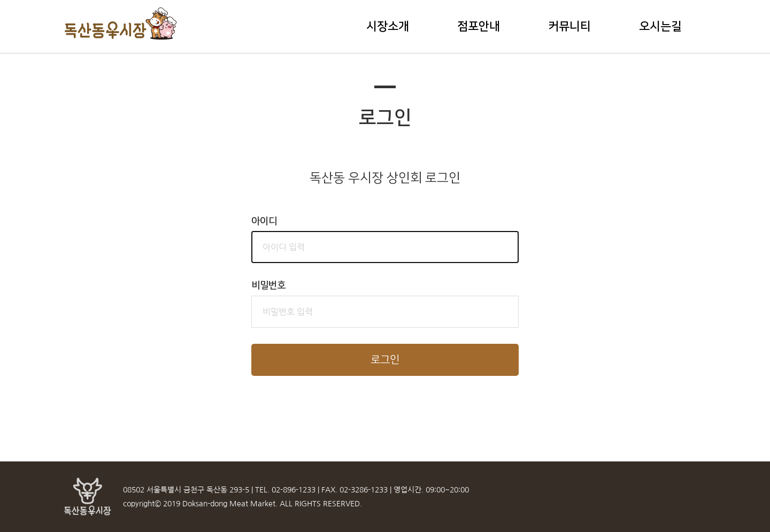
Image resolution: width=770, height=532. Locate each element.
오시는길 (660, 26)
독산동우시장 (121, 24)
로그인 (385, 360)
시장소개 (388, 26)
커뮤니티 (569, 26)
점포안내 (479, 26)
